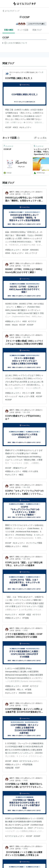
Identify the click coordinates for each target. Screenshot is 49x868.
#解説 (21, 475)
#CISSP (30, 325)
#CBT (18, 768)
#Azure (15, 325)
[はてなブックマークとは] (18, 138)
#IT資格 (26, 618)
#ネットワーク (31, 253)
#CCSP (8, 127)
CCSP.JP (7, 149)
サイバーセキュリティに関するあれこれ (24, 72)
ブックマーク (8, 146)
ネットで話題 (23, 30)
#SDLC (25, 546)
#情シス (20, 690)
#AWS (8, 325)
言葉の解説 (9, 30)
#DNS (8, 253)
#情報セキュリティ (13, 250)
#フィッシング (11, 396)
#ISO (25, 321)
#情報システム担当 (30, 471)
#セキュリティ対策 (27, 396)
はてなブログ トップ (11, 11)
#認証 (29, 615)
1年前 (26, 630)
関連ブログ (37, 30)
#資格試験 (9, 768)
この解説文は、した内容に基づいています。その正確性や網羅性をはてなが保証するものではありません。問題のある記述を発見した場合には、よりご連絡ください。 (15, 43)
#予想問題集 (28, 764)
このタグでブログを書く (36, 24)
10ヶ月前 (27, 194)
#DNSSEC (34, 250)
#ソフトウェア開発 (34, 543)
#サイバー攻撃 (28, 393)
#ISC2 (15, 127)
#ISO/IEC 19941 (25, 693)
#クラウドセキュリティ (29, 761)
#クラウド (32, 321)
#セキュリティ (25, 127)
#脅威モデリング (20, 468)
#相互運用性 (10, 690)
